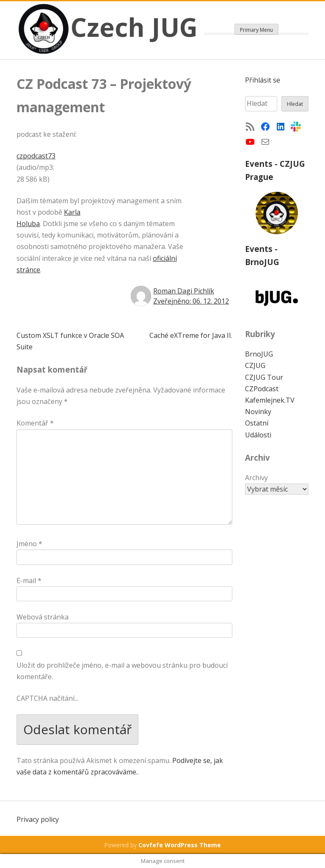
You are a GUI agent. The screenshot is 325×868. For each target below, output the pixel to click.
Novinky (258, 412)
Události (258, 435)
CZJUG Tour (264, 377)
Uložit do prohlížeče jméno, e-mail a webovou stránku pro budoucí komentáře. (122, 671)
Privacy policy (38, 819)
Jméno (29, 544)
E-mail (29, 581)
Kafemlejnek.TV (270, 400)
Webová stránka (43, 617)
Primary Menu (256, 30)
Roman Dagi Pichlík (184, 291)
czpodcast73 (36, 156)
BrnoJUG (259, 354)
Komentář (35, 423)
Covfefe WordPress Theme (180, 845)
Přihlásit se (263, 80)
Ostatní (257, 423)
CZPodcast (262, 389)
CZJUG (255, 365)
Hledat (295, 104)
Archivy (256, 478)
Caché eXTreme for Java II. (191, 335)
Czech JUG (134, 27)
